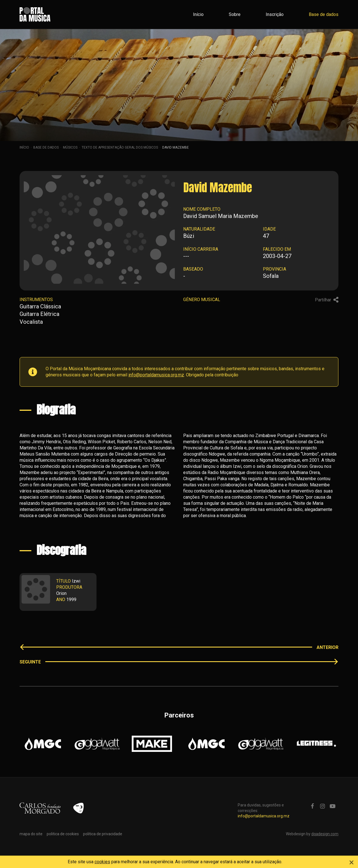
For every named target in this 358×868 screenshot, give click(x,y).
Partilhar (327, 300)
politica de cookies (63, 834)
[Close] (352, 862)
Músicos (70, 147)
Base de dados (324, 14)
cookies (102, 862)
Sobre (235, 14)
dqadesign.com (325, 834)
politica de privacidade (103, 834)
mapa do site (31, 834)
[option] (43, 744)
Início (198, 14)
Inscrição (275, 14)
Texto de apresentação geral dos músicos (120, 147)
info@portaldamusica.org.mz (156, 375)
